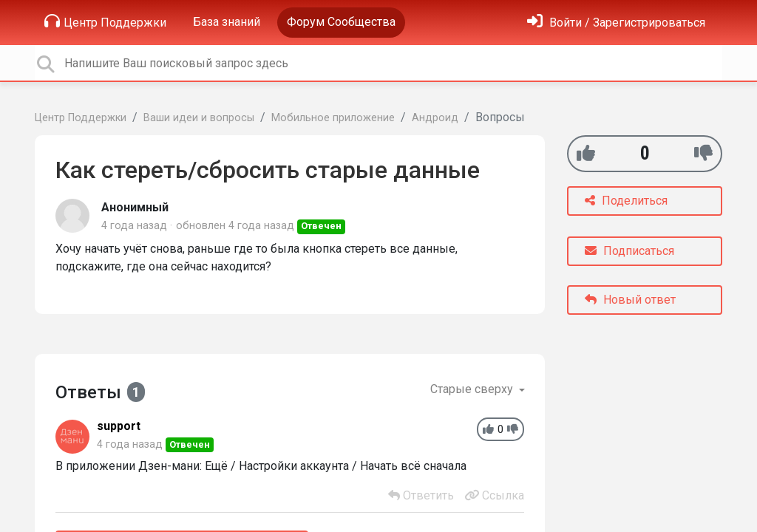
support (119, 426)
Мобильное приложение (333, 118)
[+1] (586, 153)
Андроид (435, 118)
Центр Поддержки (105, 21)
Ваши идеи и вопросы (199, 118)
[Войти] (616, 23)
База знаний (227, 22)
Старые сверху (473, 389)
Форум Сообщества (341, 22)
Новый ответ (630, 300)
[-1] (703, 153)
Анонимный (135, 207)
